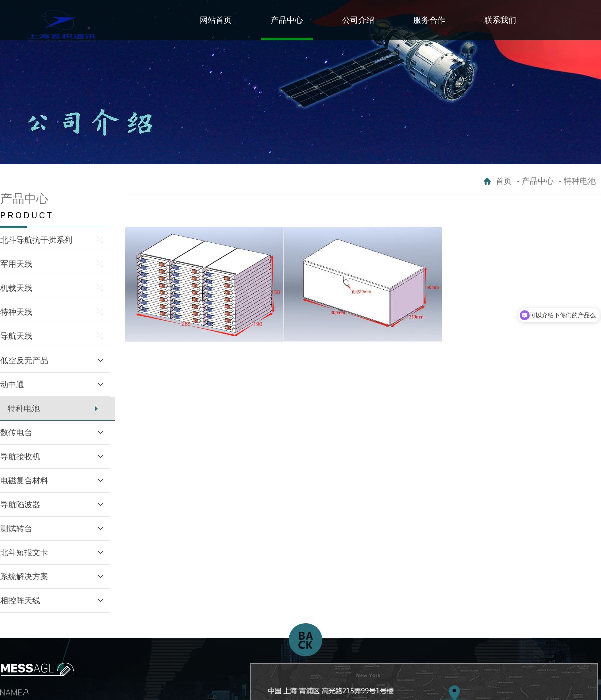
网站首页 (216, 20)
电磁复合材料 (24, 480)
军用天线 (16, 264)
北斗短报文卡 (24, 553)
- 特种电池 (577, 181)
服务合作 (429, 20)
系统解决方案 (24, 577)
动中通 (12, 384)
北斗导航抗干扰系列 (36, 240)
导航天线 (16, 336)
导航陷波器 (20, 504)
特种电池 (24, 408)
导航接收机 (20, 456)
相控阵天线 (20, 601)
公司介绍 (358, 20)
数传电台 (16, 432)
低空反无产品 (24, 360)
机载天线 (16, 288)
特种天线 (16, 312)
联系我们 (500, 20)
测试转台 (16, 529)
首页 (504, 181)
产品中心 (287, 20)
